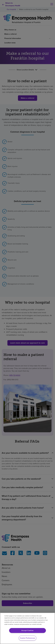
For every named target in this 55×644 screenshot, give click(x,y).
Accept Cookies (27, 630)
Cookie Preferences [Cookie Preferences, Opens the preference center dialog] (27, 638)
